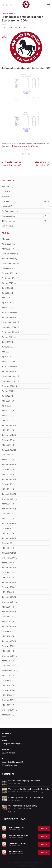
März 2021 (7, 420)
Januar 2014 (7, 509)
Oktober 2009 (8, 572)
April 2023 (7, 406)
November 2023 (9, 381)
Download (44, 828)
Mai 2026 (6, 239)
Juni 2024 (6, 347)
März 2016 (7, 474)
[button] (49, 4)
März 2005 (7, 636)
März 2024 (7, 361)
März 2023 (7, 410)
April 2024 (7, 357)
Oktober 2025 (8, 273)
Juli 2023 (6, 396)
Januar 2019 (7, 435)
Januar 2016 (7, 479)
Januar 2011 (7, 553)
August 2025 (8, 283)
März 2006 (7, 621)
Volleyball (6, 226)
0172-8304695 (9, 753)
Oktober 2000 (8, 690)
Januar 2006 (7, 626)
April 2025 (7, 303)
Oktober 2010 (8, 558)
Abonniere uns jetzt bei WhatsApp (25, 146)
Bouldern (6, 186)
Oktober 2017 (8, 455)
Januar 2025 (7, 317)
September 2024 (9, 332)
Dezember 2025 (9, 263)
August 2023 (8, 391)
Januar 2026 (7, 258)
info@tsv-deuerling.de (12, 744)
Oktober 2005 (8, 631)
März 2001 (7, 685)
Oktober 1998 (8, 710)
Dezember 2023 (9, 376)
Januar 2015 (7, 494)
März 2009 (7, 577)
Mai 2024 (6, 352)
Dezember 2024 (9, 322)
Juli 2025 (6, 288)
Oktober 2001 (8, 680)
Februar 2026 (8, 254)
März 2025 (7, 308)
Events (5, 196)
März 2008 (7, 592)
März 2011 (7, 548)
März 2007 (7, 607)
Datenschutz (31, 866)
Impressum (20, 866)
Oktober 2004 (8, 646)
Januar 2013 (7, 523)
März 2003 (7, 661)
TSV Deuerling (8, 221)
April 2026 (7, 244)
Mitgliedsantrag (16, 827)
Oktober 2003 (8, 656)
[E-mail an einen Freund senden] (29, 154)
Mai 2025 (6, 298)
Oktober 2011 (8, 543)
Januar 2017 (7, 465)
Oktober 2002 (8, 666)
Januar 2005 (7, 641)
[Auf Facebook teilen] (26, 154)
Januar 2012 (7, 538)
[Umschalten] (49, 201)
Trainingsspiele (8, 13)
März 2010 (7, 563)
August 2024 (8, 337)
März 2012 (7, 533)
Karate (5, 206)
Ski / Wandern (8, 211)
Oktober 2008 (8, 587)
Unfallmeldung (16, 851)
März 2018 (7, 445)
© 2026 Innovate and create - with (26, 863)
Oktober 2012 (8, 528)
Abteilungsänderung (18, 835)
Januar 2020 (7, 425)
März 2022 (7, 415)
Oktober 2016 (8, 469)
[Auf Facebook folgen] (4, 5)
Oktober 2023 (8, 386)
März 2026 (7, 249)
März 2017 (7, 460)
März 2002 (7, 675)
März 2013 (7, 518)
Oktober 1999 (8, 700)
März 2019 (7, 430)
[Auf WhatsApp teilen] (23, 154)
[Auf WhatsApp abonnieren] (11, 5)
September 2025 (9, 278)
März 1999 (7, 705)
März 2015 (7, 489)
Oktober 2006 (8, 617)
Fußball (5, 201)
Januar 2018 (7, 450)
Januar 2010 (7, 567)
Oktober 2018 (8, 440)
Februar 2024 (8, 366)
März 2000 (7, 695)
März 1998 (7, 715)
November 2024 (9, 327)
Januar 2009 (7, 582)
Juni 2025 (6, 293)
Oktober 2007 (8, 602)
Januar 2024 (7, 371)
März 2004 (7, 651)
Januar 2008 (7, 597)
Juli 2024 (6, 342)
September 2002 (9, 671)
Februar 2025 (8, 312)
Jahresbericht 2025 (18, 843)
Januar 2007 (7, 612)
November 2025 (9, 268)
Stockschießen (8, 216)
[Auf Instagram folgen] (7, 5)
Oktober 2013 (8, 514)
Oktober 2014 (8, 499)
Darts (4, 191)
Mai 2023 (6, 401)
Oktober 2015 (8, 484)
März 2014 (7, 504)
